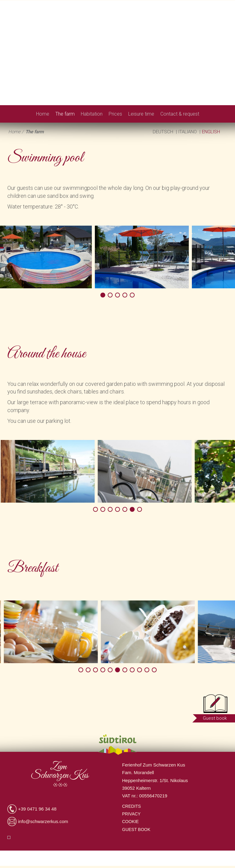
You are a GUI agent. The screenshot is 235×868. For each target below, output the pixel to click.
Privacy (131, 814)
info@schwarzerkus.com (43, 821)
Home (43, 114)
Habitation (92, 114)
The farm (65, 114)
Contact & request (180, 114)
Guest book (136, 829)
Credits (131, 806)
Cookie (130, 822)
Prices (115, 114)
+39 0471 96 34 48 (37, 809)
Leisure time (141, 114)
